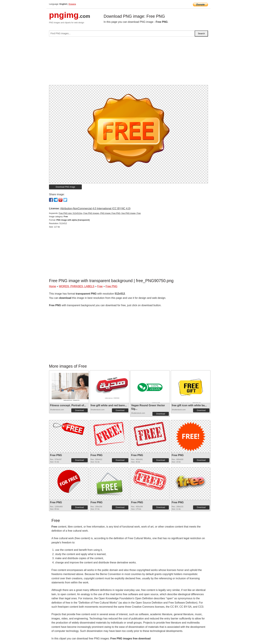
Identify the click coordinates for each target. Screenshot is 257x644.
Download (79, 410)
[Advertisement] (128, 62)
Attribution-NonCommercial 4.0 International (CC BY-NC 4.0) (95, 208)
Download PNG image (65, 187)
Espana (72, 4)
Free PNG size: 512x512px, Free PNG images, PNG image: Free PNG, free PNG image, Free (100, 213)
